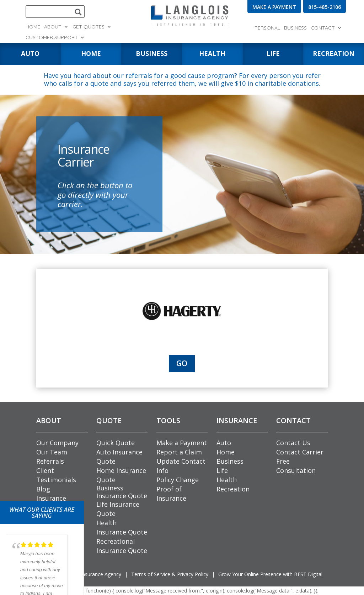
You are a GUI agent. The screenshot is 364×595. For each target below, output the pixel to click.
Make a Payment (182, 443)
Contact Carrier (300, 452)
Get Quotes (89, 27)
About (53, 27)
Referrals (50, 461)
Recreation (233, 489)
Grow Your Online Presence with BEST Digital (270, 574)
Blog (43, 489)
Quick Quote (116, 443)
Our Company (57, 443)
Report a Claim (179, 452)
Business (295, 28)
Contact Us (293, 443)
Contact (323, 28)
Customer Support (52, 38)
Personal (267, 28)
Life (222, 470)
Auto (224, 443)
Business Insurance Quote (122, 492)
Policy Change (178, 480)
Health (227, 480)
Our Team (52, 452)
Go (182, 363)
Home (33, 27)
